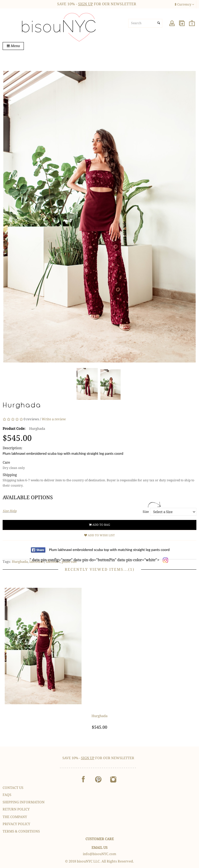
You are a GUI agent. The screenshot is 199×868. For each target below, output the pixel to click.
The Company (15, 817)
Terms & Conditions (21, 831)
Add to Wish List (99, 535)
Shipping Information (24, 802)
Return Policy (16, 809)
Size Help (10, 511)
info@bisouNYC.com (99, 854)
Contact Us (13, 788)
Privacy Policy (16, 824)
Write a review (54, 419)
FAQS (7, 795)
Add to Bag (99, 525)
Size (146, 512)
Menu (13, 46)
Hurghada (20, 562)
